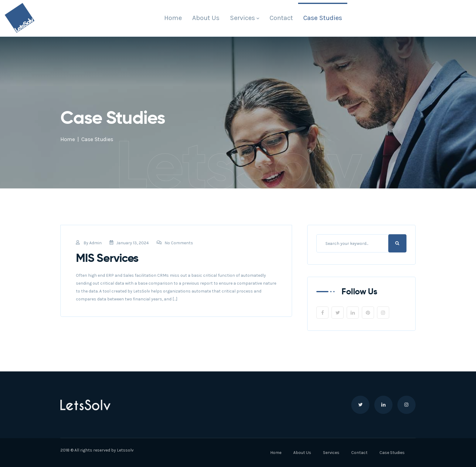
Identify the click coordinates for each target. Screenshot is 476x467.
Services (242, 18)
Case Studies (323, 18)
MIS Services (107, 258)
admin (95, 243)
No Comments (175, 243)
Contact (281, 18)
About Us (206, 18)
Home (173, 18)
